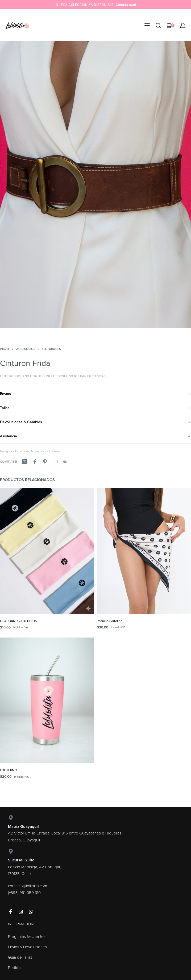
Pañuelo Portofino (110, 621)
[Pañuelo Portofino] (144, 551)
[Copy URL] (65, 462)
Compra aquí (126, 5)
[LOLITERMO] (47, 700)
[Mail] (55, 462)
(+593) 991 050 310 (24, 893)
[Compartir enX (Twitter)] (25, 462)
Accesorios (26, 349)
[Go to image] (32, 334)
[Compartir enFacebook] (35, 462)
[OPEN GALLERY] (95, 185)
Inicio (5, 349)
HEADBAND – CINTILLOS (18, 621)
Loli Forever (53, 451)
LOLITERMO (9, 770)
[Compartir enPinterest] (45, 462)
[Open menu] (147, 25)
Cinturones (52, 349)
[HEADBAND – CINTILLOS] (47, 551)
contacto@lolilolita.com (28, 886)
